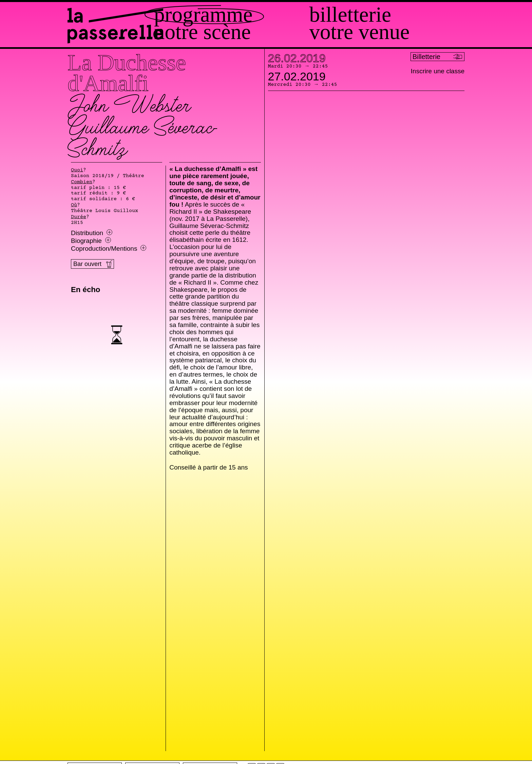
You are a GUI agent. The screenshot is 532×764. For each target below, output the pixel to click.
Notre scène (248, 32)
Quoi (77, 170)
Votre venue (382, 32)
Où (74, 205)
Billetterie (373, 15)
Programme (249, 15)
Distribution (92, 233)
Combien (82, 182)
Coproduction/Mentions (109, 249)
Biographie (91, 241)
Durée (79, 217)
